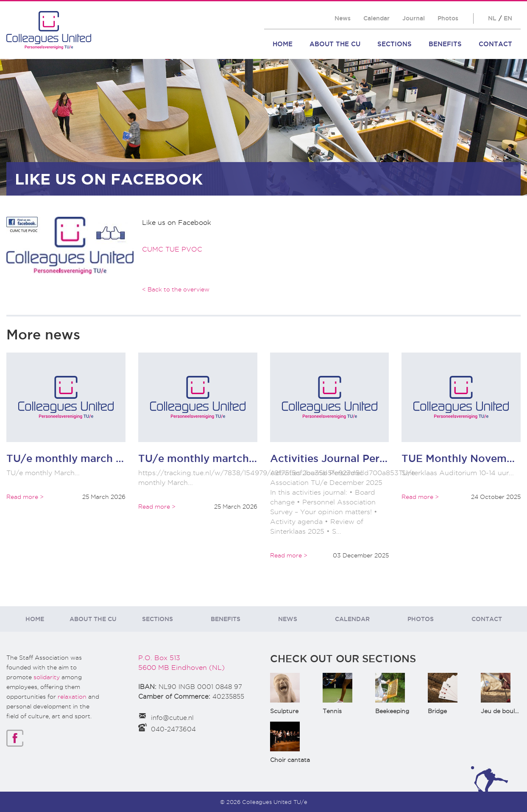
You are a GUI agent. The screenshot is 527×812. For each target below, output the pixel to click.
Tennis (332, 711)
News (343, 18)
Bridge (437, 711)
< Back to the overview (176, 289)
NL (492, 18)
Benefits (445, 44)
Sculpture (284, 711)
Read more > (25, 497)
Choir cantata (290, 760)
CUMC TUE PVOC (172, 249)
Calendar (376, 18)
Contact (495, 44)
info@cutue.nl (172, 718)
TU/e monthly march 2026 (74, 458)
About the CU (335, 44)
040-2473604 (173, 729)
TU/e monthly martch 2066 (209, 458)
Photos (448, 18)
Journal (414, 18)
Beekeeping (392, 711)
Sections (395, 44)
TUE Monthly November (463, 458)
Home (283, 44)
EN (508, 18)
